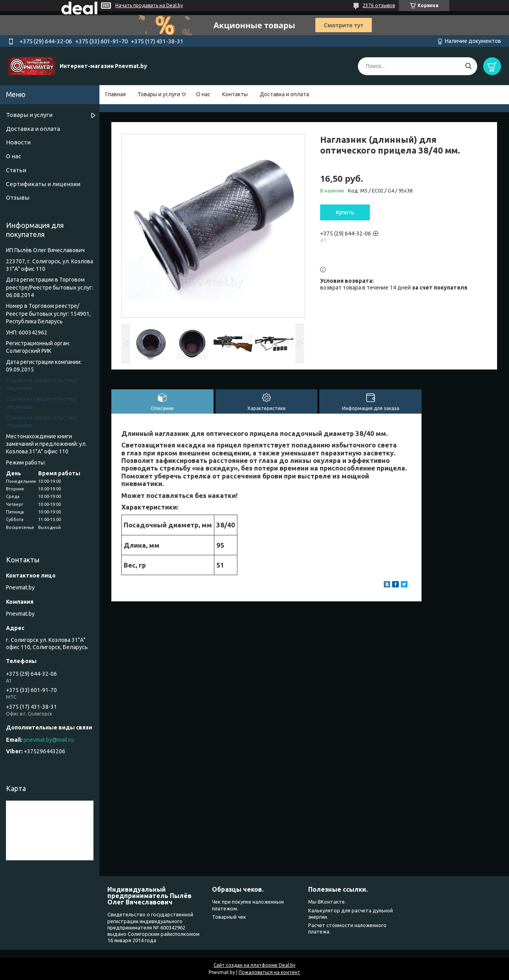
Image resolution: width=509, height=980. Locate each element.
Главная (116, 94)
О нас (203, 94)
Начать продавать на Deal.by (149, 5)
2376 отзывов (379, 5)
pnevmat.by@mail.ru (49, 740)
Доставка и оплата (284, 94)
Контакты (235, 94)
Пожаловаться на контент (269, 972)
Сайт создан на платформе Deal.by (254, 965)
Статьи (16, 170)
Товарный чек (229, 917)
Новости (18, 142)
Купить (345, 212)
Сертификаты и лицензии (43, 184)
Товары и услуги (159, 94)
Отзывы (18, 197)
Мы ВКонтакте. (327, 902)
